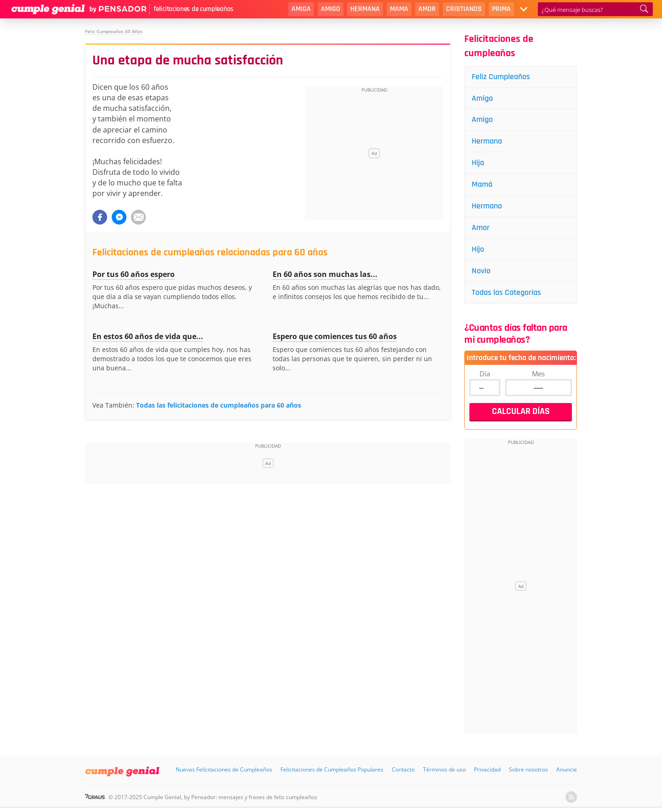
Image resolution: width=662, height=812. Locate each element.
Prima (501, 9)
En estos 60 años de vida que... (148, 336)
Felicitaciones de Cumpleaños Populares (332, 769)
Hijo (478, 249)
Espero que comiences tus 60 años (335, 336)
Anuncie (567, 769)
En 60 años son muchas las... (325, 274)
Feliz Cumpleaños (501, 77)
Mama (399, 9)
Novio (481, 271)
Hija (478, 163)
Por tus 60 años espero (134, 274)
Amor (427, 9)
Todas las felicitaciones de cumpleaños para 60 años (219, 405)
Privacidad (487, 769)
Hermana (365, 9)
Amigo (331, 9)
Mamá (482, 184)
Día (485, 374)
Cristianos (464, 9)
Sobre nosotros (528, 769)
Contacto (403, 769)
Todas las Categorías (506, 292)
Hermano (487, 206)
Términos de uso (444, 769)
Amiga (301, 9)
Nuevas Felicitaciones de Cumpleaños (224, 769)
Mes (538, 374)
